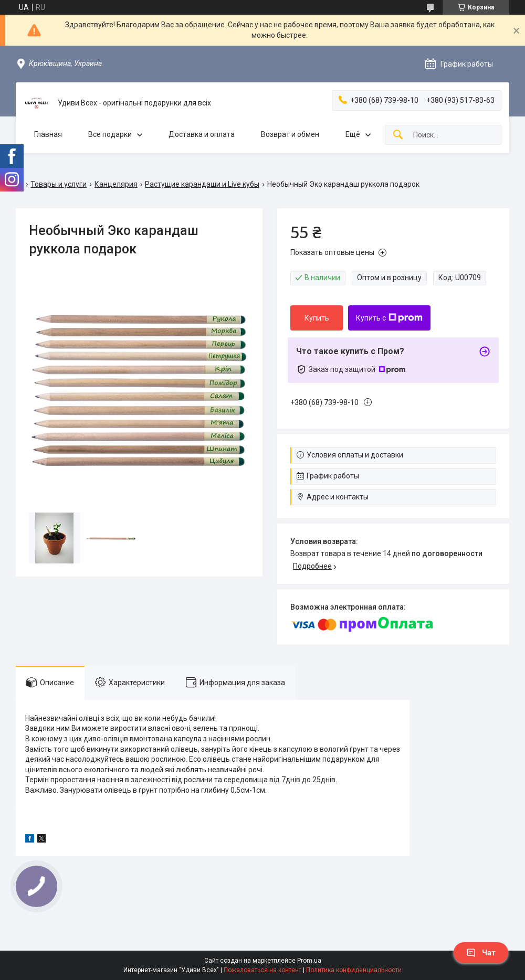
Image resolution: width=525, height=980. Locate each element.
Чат (481, 953)
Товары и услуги (59, 184)
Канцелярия (116, 184)
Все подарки (110, 134)
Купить (317, 318)
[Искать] (398, 135)
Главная (48, 134)
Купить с (389, 318)
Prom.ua (309, 961)
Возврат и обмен (290, 134)
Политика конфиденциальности (354, 970)
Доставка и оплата (202, 134)
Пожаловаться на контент (262, 970)
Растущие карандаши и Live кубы (202, 184)
